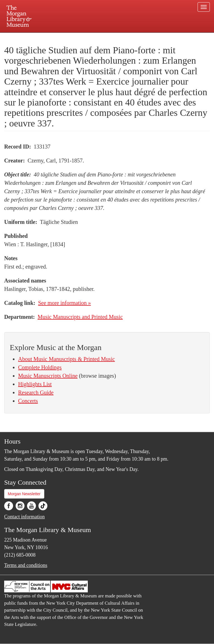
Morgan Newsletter (24, 494)
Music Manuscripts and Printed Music (80, 317)
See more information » (65, 303)
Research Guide (36, 392)
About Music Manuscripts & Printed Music (66, 359)
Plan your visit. (41, 37)
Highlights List (35, 384)
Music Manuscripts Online (48, 376)
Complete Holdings (40, 367)
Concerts (28, 401)
